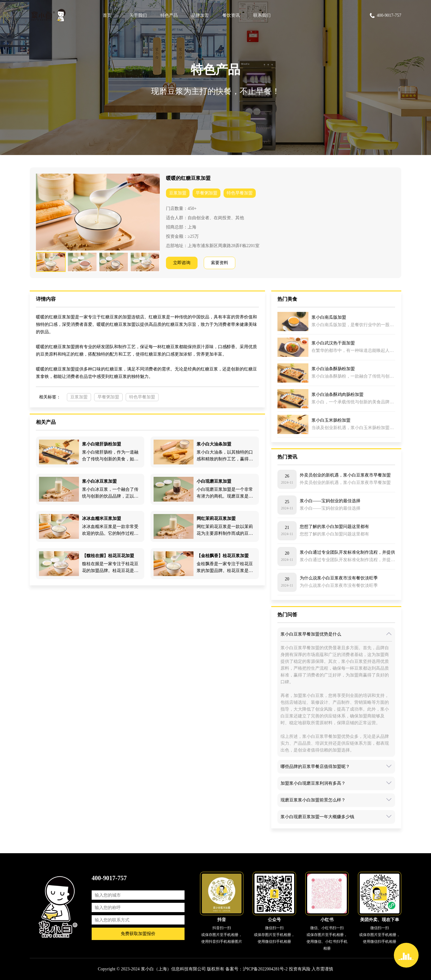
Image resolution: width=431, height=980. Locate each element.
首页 (107, 15)
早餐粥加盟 (207, 193)
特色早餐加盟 (240, 193)
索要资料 (220, 263)
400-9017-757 (385, 16)
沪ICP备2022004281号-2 (265, 969)
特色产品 (169, 15)
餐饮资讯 (231, 15)
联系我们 (262, 15)
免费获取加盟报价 (138, 934)
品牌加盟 (200, 15)
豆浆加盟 (178, 193)
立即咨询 (182, 263)
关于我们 (138, 15)
